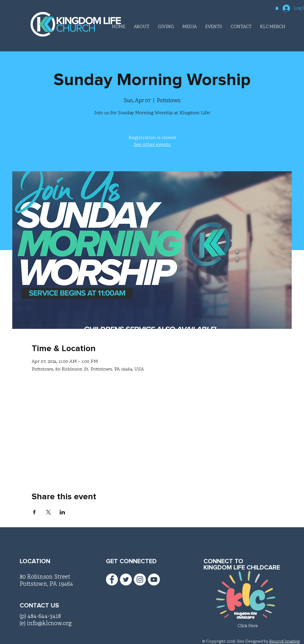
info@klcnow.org (49, 624)
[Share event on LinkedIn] (62, 512)
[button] (277, 8)
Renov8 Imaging (284, 642)
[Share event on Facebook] (34, 512)
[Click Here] (248, 626)
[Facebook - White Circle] (112, 579)
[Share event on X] (48, 512)
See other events (152, 145)
